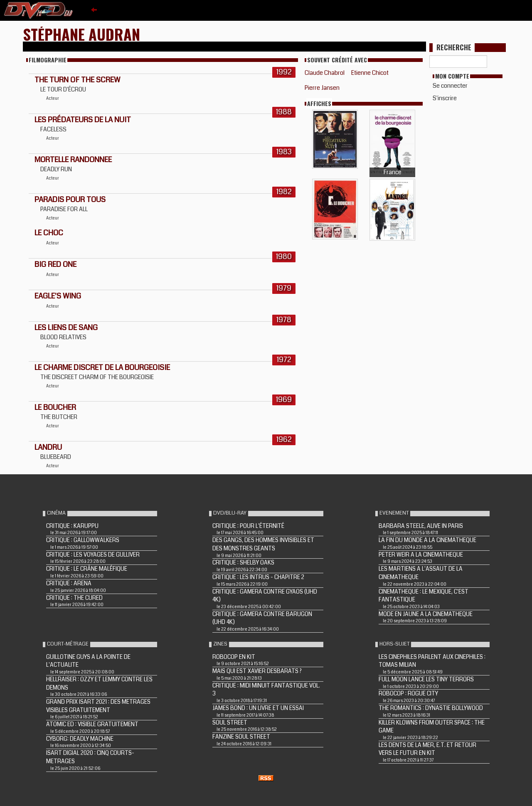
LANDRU (48, 447)
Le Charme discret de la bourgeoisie (102, 367)
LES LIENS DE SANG (66, 328)
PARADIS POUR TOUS (70, 200)
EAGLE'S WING (58, 296)
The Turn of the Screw (77, 80)
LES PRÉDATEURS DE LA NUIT (83, 120)
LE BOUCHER (55, 407)
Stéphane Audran (81, 34)
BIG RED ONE (55, 264)
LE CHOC (49, 233)
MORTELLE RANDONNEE (73, 160)
